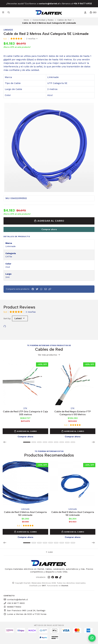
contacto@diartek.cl (16, 599)
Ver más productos (49, 355)
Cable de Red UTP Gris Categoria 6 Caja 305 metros (25, 413)
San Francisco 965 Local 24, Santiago (24, 610)
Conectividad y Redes (43, 20)
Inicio (26, 20)
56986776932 (12, 607)
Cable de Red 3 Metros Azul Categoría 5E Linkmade (25, 514)
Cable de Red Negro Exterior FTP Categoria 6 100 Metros (73, 413)
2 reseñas (32, 39)
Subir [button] (49, 552)
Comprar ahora (49, 229)
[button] (50, 289)
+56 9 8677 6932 (14, 603)
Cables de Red (64, 20)
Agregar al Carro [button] (25, 431)
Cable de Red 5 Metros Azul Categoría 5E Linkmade (73, 514)
